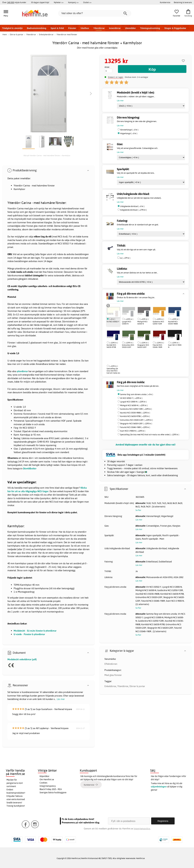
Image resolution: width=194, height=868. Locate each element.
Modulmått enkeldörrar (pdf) (22, 659)
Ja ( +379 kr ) (125, 258)
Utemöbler (130, 28)
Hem (5, 34)
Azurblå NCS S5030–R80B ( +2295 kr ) (135, 413)
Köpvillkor (44, 776)
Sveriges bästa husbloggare (53, 792)
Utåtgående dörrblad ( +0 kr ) (132, 206)
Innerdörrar (115, 28)
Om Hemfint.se (47, 779)
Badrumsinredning (36, 28)
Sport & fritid (57, 28)
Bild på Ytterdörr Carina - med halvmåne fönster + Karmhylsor (47, 156)
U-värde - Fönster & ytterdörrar (29, 634)
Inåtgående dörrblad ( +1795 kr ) (133, 210)
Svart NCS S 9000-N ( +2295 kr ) (133, 431)
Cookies (43, 783)
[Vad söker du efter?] (95, 13)
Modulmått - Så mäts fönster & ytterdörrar (35, 631)
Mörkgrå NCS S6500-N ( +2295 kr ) (134, 405)
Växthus (85, 28)
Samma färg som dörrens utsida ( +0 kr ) (137, 394)
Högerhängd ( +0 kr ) (129, 133)
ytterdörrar (22, 371)
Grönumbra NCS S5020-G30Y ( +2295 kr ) (136, 420)
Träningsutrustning (150, 28)
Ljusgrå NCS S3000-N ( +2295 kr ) (133, 402)
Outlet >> (87, 2)
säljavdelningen (159, 787)
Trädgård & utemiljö (12, 28)
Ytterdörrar (99, 28)
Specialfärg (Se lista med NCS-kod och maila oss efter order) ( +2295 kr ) (150, 435)
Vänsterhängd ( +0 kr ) (129, 130)
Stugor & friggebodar (175, 28)
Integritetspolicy (48, 786)
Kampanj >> (73, 2)
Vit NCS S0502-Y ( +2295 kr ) (131, 398)
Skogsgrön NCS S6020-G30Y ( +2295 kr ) (136, 424)
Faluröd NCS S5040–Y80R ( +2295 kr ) (135, 427)
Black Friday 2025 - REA (51, 789)
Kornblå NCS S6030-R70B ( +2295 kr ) (135, 416)
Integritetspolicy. (142, 829)
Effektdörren (111, 664)
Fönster (72, 28)
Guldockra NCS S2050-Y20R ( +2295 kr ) (136, 409)
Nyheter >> (59, 2)
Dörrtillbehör (30, 468)
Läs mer (61, 699)
